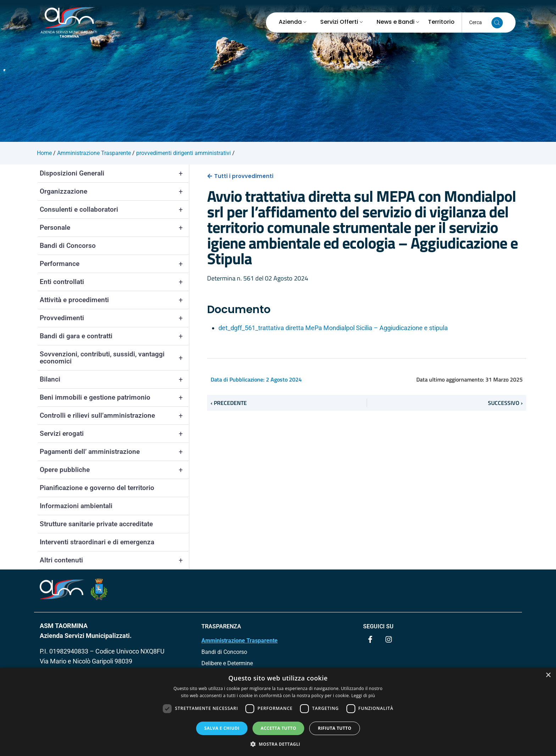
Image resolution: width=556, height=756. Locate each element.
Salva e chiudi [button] (222, 728)
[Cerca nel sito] (497, 23)
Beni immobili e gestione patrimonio (114, 398)
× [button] (548, 675)
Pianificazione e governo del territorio (97, 488)
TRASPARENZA (221, 626)
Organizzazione (114, 191)
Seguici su (378, 626)
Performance (114, 264)
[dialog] (278, 712)
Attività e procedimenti (114, 300)
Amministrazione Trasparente (240, 641)
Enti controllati (114, 282)
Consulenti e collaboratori (114, 210)
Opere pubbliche (114, 470)
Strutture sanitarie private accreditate (96, 524)
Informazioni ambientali (76, 506)
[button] (278, 744)
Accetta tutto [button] (278, 728)
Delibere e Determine (227, 663)
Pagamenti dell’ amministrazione (114, 452)
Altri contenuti (114, 560)
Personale (114, 228)
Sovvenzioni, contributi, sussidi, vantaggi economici (114, 358)
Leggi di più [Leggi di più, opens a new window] (363, 696)
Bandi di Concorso (68, 246)
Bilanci (114, 379)
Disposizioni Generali (114, 173)
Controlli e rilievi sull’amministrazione (114, 416)
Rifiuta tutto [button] (335, 728)
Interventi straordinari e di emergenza (97, 542)
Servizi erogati (114, 434)
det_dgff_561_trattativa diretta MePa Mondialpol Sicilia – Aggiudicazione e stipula (333, 328)
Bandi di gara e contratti (114, 336)
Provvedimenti (114, 318)
